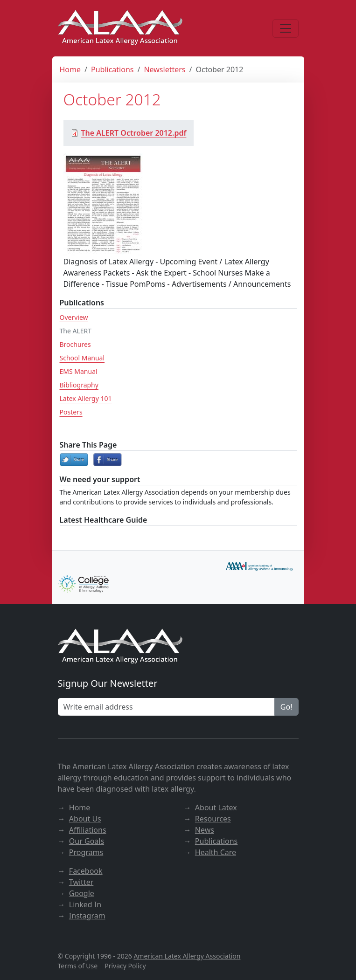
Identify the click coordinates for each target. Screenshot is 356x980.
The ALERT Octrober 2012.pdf (129, 133)
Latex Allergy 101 (86, 398)
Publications (112, 69)
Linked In (85, 904)
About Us (85, 819)
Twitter (81, 882)
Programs (86, 852)
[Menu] (286, 28)
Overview (74, 317)
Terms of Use (78, 966)
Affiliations (88, 830)
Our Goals (87, 841)
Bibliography (79, 385)
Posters (71, 412)
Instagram (87, 916)
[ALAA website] (121, 28)
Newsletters (164, 69)
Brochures (75, 344)
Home (70, 69)
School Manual (82, 358)
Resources (213, 819)
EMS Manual (79, 371)
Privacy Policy (125, 966)
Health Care (216, 852)
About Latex (216, 807)
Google (82, 893)
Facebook (86, 871)
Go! (286, 707)
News (205, 830)
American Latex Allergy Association (187, 956)
